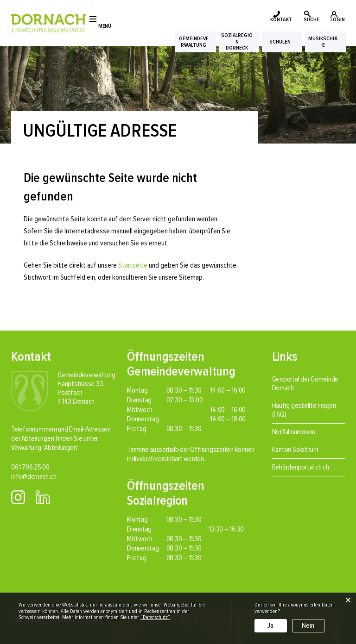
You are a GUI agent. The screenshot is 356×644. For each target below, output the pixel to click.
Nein (308, 625)
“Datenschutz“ (155, 617)
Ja (270, 625)
